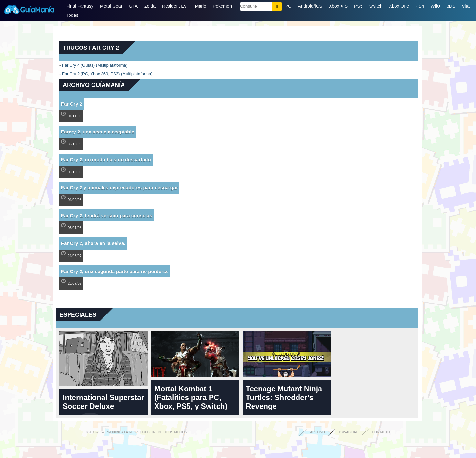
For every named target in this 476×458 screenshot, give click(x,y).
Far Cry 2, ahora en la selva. (93, 243)
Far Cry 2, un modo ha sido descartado (106, 160)
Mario (201, 6)
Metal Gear (111, 6)
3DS (451, 6)
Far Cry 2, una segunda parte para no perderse (115, 271)
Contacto (381, 432)
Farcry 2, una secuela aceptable (98, 132)
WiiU (435, 6)
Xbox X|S (338, 6)
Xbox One (399, 6)
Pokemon (222, 6)
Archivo (318, 432)
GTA (133, 6)
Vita (466, 6)
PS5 (358, 6)
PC (288, 6)
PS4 (420, 6)
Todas (72, 15)
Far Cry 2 (72, 104)
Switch (376, 6)
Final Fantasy (80, 6)
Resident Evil (175, 6)
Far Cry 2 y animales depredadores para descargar (119, 188)
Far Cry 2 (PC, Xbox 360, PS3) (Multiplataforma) (107, 74)
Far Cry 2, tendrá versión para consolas (107, 215)
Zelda (150, 6)
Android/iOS (310, 6)
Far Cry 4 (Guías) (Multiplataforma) (95, 65)
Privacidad (349, 432)
